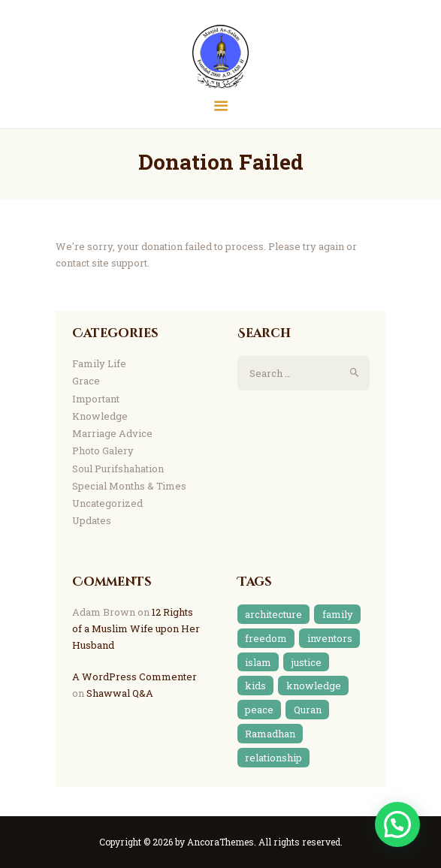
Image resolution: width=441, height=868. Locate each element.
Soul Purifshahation (118, 469)
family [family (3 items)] (338, 614)
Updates (92, 520)
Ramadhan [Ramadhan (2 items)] (270, 734)
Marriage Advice (112, 433)
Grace (86, 381)
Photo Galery (103, 451)
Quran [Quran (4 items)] (308, 710)
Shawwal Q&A (120, 693)
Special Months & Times (129, 486)
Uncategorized (107, 503)
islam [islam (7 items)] (258, 662)
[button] (397, 824)
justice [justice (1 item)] (307, 662)
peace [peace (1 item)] (259, 710)
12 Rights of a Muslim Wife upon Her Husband (136, 628)
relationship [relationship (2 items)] (273, 758)
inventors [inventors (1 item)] (330, 638)
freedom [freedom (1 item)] (266, 638)
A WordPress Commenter (134, 677)
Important (96, 399)
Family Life (99, 363)
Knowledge (100, 416)
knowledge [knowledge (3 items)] (314, 686)
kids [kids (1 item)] (255, 686)
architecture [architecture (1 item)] (273, 614)
